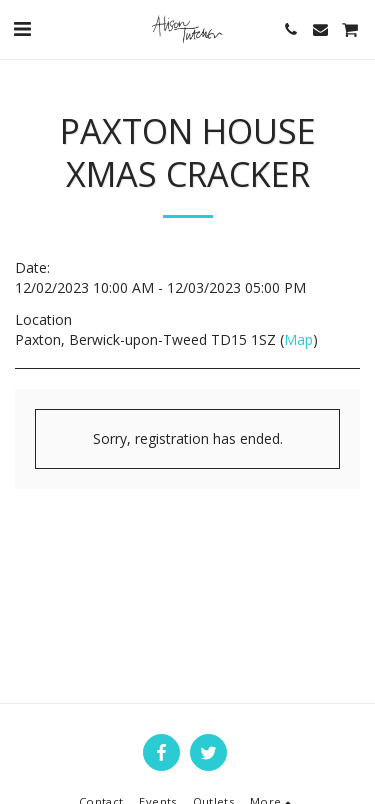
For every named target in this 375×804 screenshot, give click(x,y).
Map (298, 339)
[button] (22, 28)
